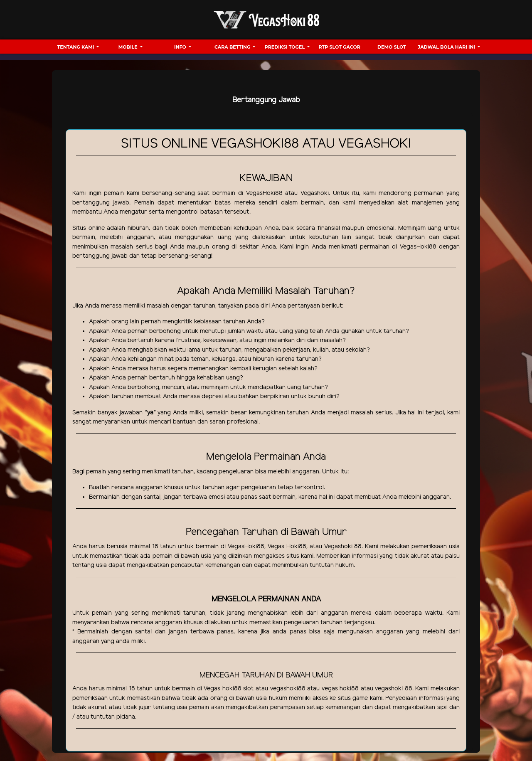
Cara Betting (233, 47)
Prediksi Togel (285, 47)
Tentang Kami (76, 47)
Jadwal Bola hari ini (447, 47)
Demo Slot (392, 47)
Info (181, 47)
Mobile (129, 47)
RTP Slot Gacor (340, 47)
